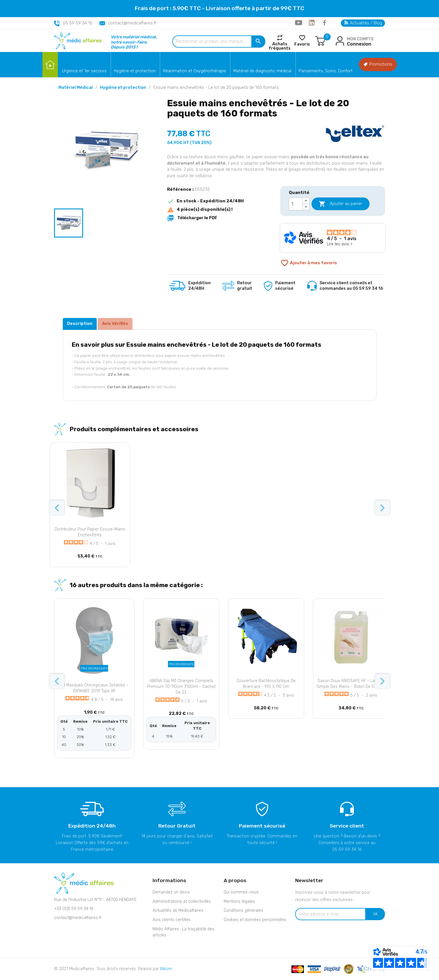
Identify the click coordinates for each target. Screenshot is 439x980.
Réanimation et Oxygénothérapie (195, 71)
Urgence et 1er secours (84, 71)
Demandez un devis (171, 892)
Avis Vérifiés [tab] (115, 323)
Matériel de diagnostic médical (262, 71)
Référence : (180, 189)
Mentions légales (239, 901)
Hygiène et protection (135, 71)
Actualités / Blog (363, 23)
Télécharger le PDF (192, 218)
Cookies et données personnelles (255, 920)
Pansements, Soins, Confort (326, 71)
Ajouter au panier (341, 204)
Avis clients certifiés (172, 920)
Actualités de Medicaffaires (178, 910)
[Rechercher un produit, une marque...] (219, 42)
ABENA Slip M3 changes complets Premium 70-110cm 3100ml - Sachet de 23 (181, 687)
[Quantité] (296, 204)
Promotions (378, 64)
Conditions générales (243, 910)
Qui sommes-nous (241, 892)
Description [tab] (80, 323)
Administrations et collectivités (182, 901)
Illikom (166, 969)
